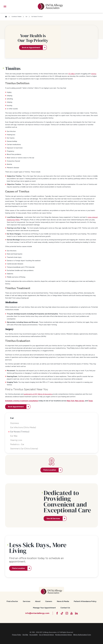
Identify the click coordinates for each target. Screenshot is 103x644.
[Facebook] (57, 613)
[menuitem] (12, 601)
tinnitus (94, 74)
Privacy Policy (17, 635)
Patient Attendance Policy (85, 601)
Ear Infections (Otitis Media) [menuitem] (23, 427)
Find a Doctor (12, 601)
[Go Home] (7, 17)
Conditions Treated (16, 17)
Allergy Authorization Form (82, 635)
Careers (49, 601)
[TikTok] (62, 613)
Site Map (25, 635)
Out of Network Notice (46, 635)
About (38, 601)
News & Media (63, 601)
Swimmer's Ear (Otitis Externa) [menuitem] (24, 449)
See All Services (53, 518)
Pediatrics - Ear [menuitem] (17, 444)
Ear (27, 17)
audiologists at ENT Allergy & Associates (38, 394)
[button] (5, 6)
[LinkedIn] (76, 613)
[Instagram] (67, 613)
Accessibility (34, 635)
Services (27, 601)
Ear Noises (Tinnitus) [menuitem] (20, 432)
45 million (72, 74)
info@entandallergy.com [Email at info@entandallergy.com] (37, 613)
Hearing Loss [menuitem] (16, 440)
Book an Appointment (31, 47)
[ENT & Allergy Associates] (50, 6)
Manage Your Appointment (44, 608)
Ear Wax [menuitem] (14, 436)
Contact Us (65, 608)
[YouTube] (72, 613)
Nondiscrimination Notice (64, 635)
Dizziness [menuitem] (15, 423)
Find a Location (19, 568)
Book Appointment (16, 407)
